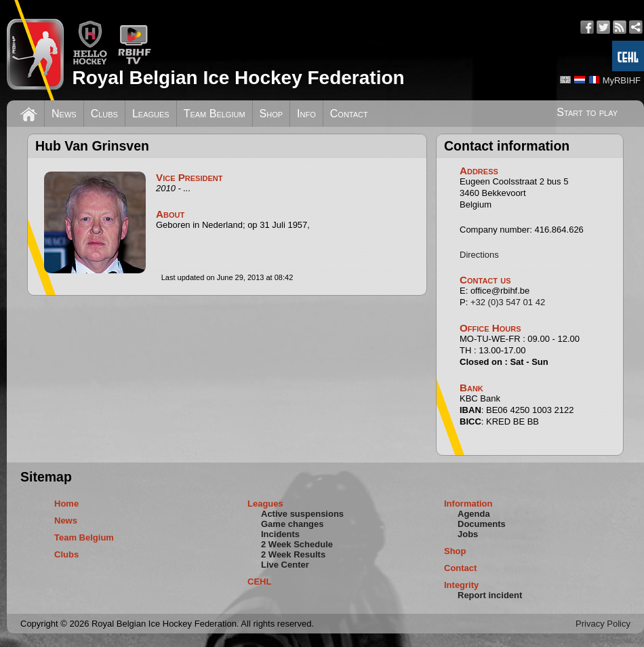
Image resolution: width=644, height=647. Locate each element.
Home (66, 504)
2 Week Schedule (297, 544)
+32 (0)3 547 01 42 (508, 302)
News (64, 114)
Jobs (468, 534)
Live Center (285, 565)
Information (468, 504)
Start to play (587, 112)
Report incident (490, 595)
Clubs (104, 114)
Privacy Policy (603, 624)
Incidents (280, 534)
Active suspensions (302, 514)
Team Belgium (215, 114)
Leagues (151, 114)
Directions (479, 255)
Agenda (474, 514)
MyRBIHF (622, 80)
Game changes (293, 524)
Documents (482, 524)
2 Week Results (293, 554)
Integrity (461, 585)
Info (306, 114)
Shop (271, 114)
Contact (349, 114)
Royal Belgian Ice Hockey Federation (238, 78)
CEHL (259, 582)
